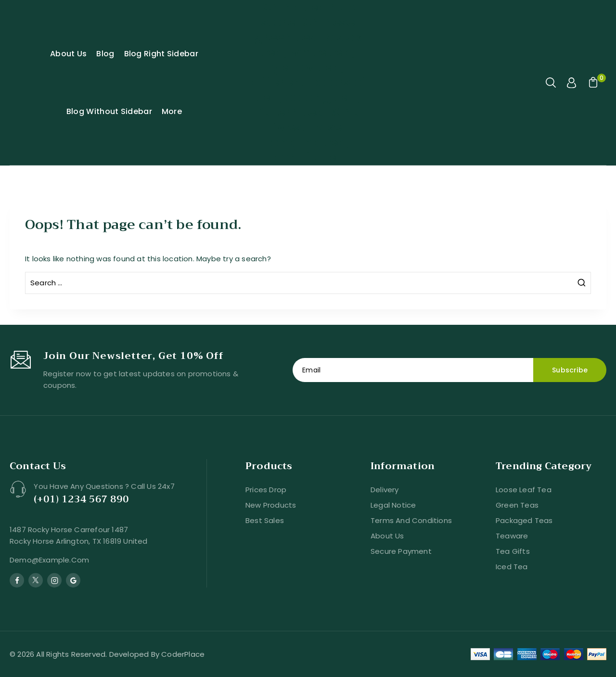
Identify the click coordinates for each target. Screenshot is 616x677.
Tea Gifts (513, 551)
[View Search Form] (552, 83)
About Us (68, 54)
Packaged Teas (524, 520)
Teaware (512, 536)
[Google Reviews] (73, 580)
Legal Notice (393, 505)
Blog (105, 54)
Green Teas (517, 505)
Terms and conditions (411, 520)
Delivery (385, 490)
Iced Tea (512, 567)
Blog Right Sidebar (161, 54)
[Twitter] (36, 580)
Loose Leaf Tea (524, 490)
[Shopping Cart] (592, 83)
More (172, 111)
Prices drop (266, 490)
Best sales (265, 520)
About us (387, 536)
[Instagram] (54, 580)
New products (271, 505)
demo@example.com (49, 560)
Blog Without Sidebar (109, 111)
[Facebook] (17, 580)
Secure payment (401, 551)
